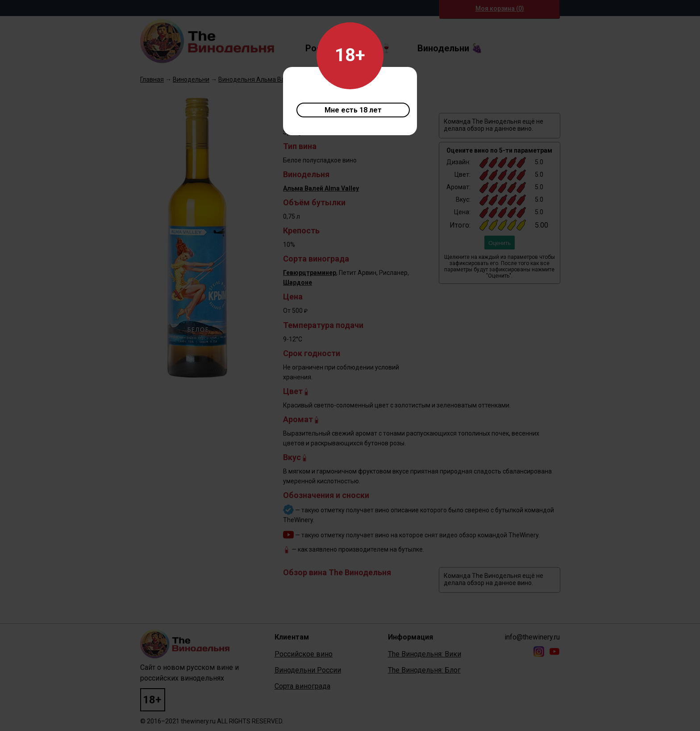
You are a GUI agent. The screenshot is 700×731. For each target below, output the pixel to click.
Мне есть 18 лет (353, 110)
